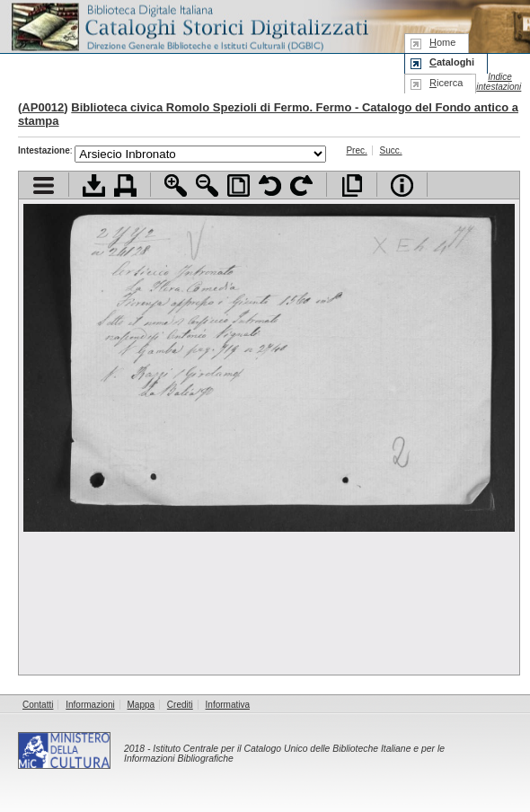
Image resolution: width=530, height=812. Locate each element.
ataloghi (452, 62)
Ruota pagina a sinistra (270, 185)
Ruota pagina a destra (301, 185)
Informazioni (90, 705)
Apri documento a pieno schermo (352, 185)
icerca (446, 83)
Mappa (141, 705)
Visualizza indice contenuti (44, 185)
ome (442, 42)
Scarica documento (94, 185)
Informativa (228, 705)
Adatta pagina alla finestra (238, 185)
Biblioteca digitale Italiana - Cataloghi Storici (189, 26)
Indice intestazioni (499, 82)
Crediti (180, 705)
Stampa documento (125, 185)
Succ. (391, 150)
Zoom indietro (207, 185)
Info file (402, 185)
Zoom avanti (176, 185)
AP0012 (43, 107)
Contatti (38, 705)
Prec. (356, 150)
